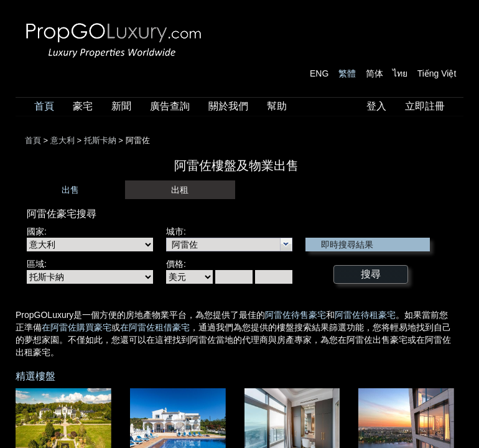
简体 (374, 73)
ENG (319, 73)
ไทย (400, 73)
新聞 (121, 106)
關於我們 (228, 106)
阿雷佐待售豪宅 (295, 315)
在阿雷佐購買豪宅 (77, 327)
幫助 (277, 106)
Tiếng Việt (437, 73)
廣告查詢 (170, 106)
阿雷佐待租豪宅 (365, 315)
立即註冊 (425, 106)
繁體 (347, 73)
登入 (376, 106)
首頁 (44, 106)
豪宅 (83, 106)
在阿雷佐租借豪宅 (155, 327)
